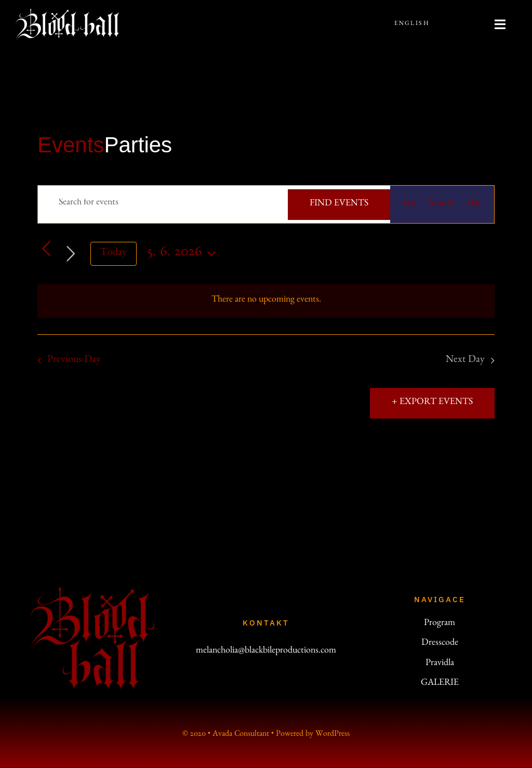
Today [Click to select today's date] (114, 253)
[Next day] (71, 254)
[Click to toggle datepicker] (185, 254)
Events (71, 145)
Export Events (435, 403)
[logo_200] (92, 591)
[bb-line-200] (68, 13)
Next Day (465, 361)
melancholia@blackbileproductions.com (266, 652)
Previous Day (74, 361)
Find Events (339, 204)
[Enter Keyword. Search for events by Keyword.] (163, 203)
